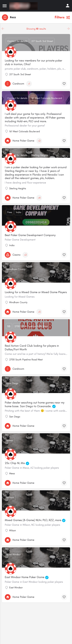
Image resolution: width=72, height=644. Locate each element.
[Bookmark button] (64, 84)
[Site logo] (24, 6)
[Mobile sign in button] (68, 6)
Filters (62, 17)
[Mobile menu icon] (5, 6)
